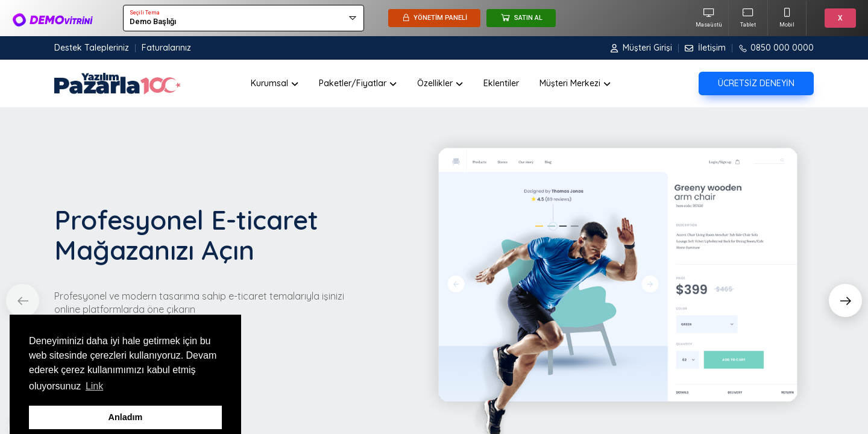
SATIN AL (521, 17)
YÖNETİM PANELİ (434, 18)
